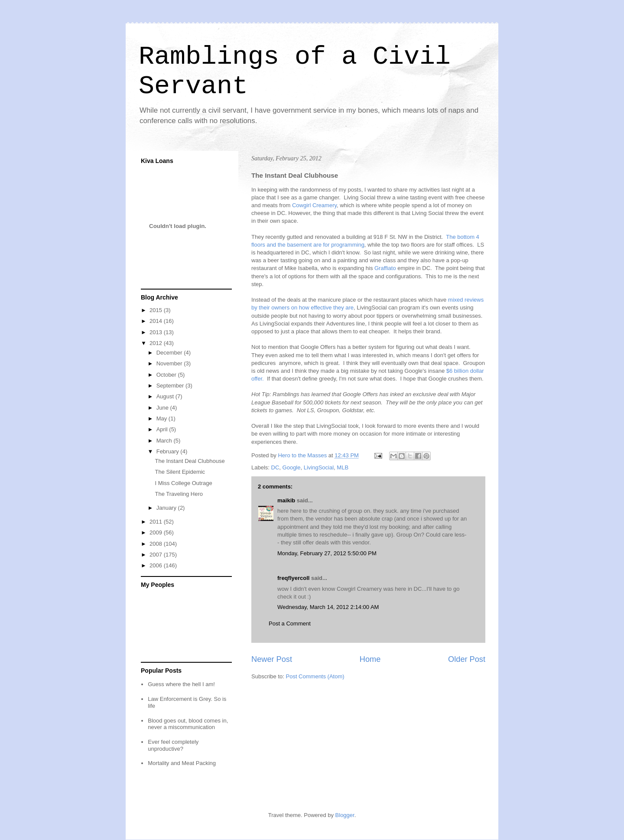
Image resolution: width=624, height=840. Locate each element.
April (163, 429)
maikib (286, 500)
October (167, 375)
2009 (157, 532)
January (167, 508)
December (170, 353)
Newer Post (272, 659)
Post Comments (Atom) (315, 676)
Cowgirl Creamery (314, 205)
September (171, 386)
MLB (343, 467)
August (166, 396)
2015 (157, 310)
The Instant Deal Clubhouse (190, 461)
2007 (157, 555)
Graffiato (385, 268)
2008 (157, 544)
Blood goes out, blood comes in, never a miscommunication (188, 724)
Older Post (467, 659)
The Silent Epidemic (180, 472)
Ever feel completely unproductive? (173, 745)
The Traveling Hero (179, 494)
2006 (157, 565)
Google (292, 467)
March (165, 441)
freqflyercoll (293, 578)
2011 (157, 522)
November (170, 363)
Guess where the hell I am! (181, 684)
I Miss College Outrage (183, 483)
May (162, 418)
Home (370, 659)
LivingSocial (319, 467)
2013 (157, 332)
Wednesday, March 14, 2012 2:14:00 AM (328, 607)
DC (275, 467)
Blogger (345, 815)
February (169, 451)
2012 (157, 343)
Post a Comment (290, 623)
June (163, 408)
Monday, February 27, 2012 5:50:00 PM (327, 553)
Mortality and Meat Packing (182, 763)
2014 (157, 321)
